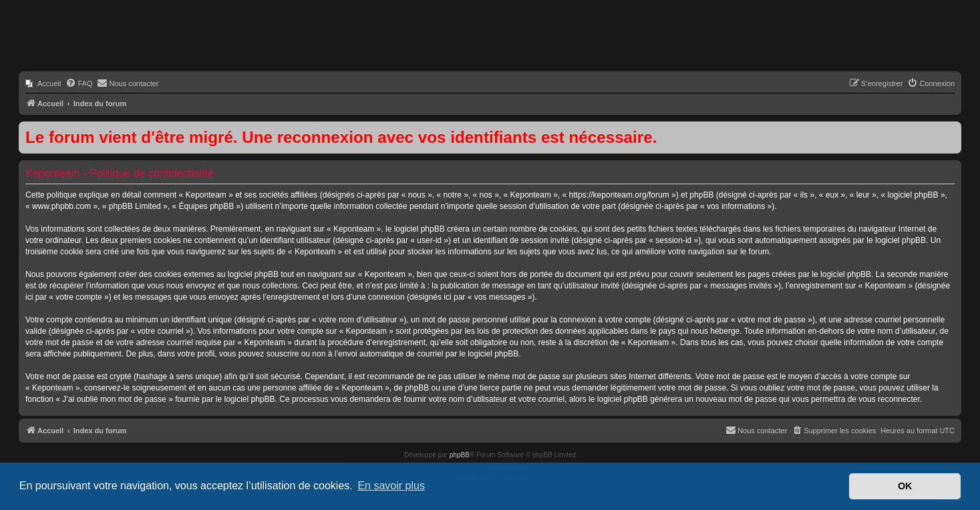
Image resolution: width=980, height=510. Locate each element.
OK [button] (905, 486)
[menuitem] (43, 83)
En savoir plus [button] (391, 486)
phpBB (460, 455)
